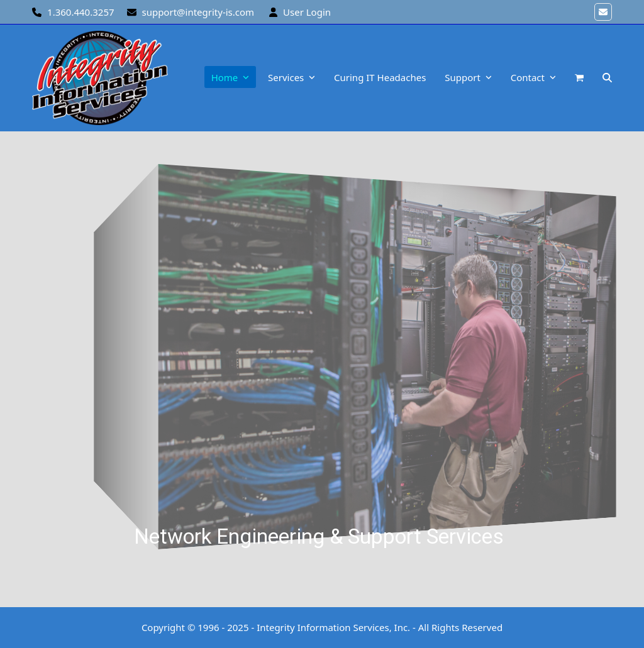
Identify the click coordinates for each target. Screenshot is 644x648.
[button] (579, 78)
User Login (307, 12)
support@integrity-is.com (198, 12)
